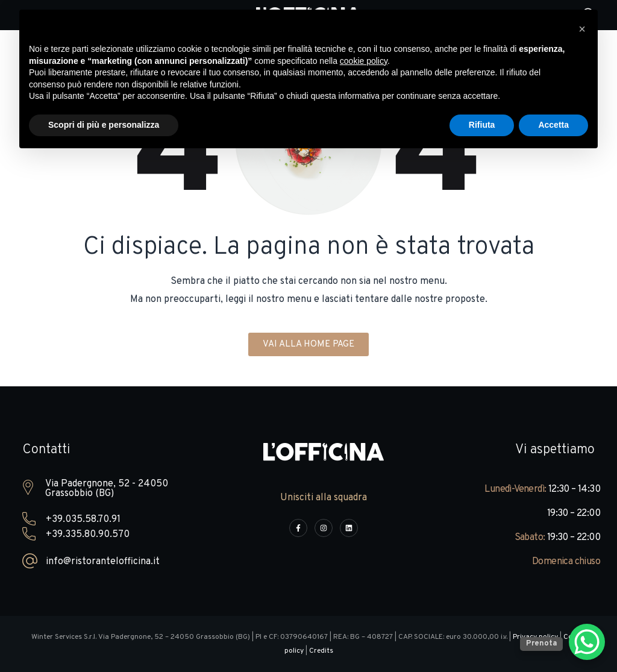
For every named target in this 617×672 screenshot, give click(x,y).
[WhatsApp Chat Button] (587, 642)
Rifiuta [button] (482, 125)
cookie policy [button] (364, 61)
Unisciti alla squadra (324, 498)
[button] (582, 29)
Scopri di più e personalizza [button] (104, 125)
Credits (321, 651)
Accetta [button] (553, 125)
